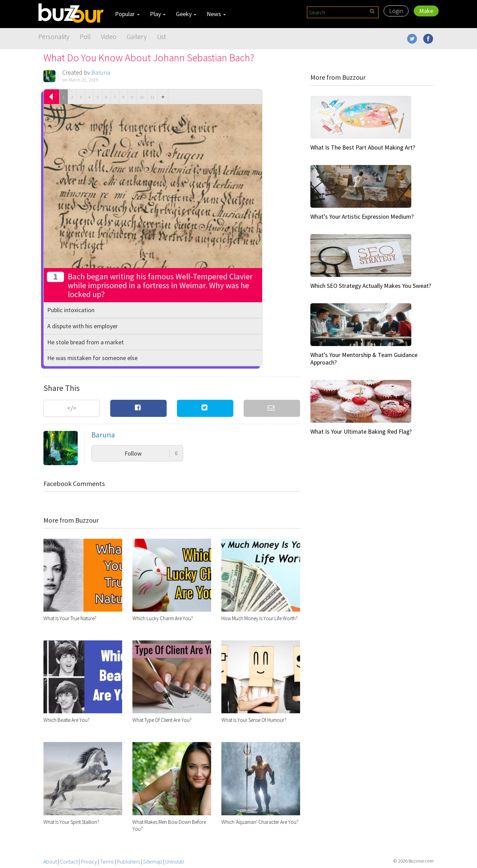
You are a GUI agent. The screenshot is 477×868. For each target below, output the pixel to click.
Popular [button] (127, 14)
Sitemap (153, 861)
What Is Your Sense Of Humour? (254, 720)
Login (396, 11)
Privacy (89, 861)
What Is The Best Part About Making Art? (363, 147)
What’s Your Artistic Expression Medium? (362, 216)
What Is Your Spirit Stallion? (71, 822)
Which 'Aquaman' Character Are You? (260, 822)
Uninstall (175, 861)
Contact (69, 861)
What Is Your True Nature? (70, 618)
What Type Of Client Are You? (162, 720)
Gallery (137, 36)
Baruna (101, 72)
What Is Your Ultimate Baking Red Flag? (361, 431)
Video (109, 36)
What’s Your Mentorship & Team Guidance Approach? (364, 359)
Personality (54, 36)
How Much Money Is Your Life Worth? (260, 618)
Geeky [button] (186, 14)
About (50, 861)
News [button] (216, 14)
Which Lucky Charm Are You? (163, 618)
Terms (107, 861)
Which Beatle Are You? (67, 720)
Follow (151, 453)
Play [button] (158, 14)
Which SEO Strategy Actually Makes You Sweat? (371, 286)
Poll (85, 36)
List (162, 36)
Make (426, 11)
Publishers (128, 861)
